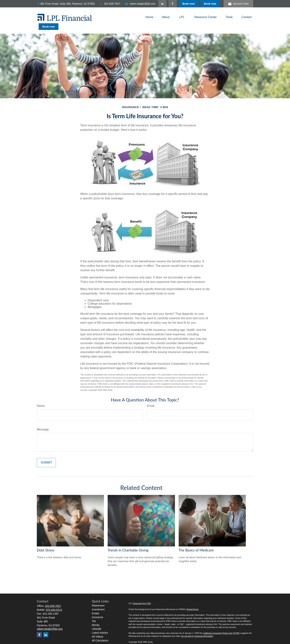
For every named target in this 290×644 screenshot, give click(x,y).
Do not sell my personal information (197, 629)
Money (96, 618)
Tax (94, 614)
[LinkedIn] (184, 4)
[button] (149, 17)
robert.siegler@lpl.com (140, 4)
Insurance (98, 611)
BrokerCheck (193, 603)
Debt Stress (46, 544)
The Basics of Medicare (196, 544)
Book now (210, 4)
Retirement (98, 599)
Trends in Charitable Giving (128, 544)
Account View (238, 4)
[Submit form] (46, 456)
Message (43, 423)
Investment (98, 603)
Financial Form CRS (142, 597)
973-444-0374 (54, 603)
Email (151, 399)
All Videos (98, 630)
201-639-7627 (110, 4)
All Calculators (100, 634)
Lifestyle (97, 622)
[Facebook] (194, 4)
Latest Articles (100, 626)
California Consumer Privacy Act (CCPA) (221, 626)
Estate (96, 607)
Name (41, 399)
